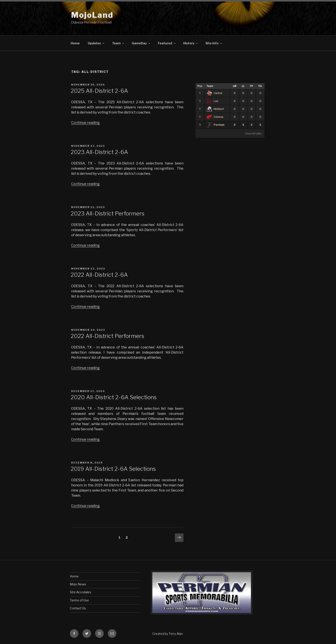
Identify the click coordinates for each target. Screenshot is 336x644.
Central (214, 93)
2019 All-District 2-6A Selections (113, 469)
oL (243, 86)
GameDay (141, 43)
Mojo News (78, 584)
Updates (96, 43)
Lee (212, 101)
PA (260, 86)
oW (235, 86)
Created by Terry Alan (168, 634)
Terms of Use (79, 600)
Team (118, 43)
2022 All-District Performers (107, 336)
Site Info (214, 43)
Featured (167, 43)
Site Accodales (81, 592)
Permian (215, 125)
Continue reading (85, 123)
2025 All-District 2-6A (99, 91)
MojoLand (92, 15)
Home (75, 43)
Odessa (215, 117)
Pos (200, 86)
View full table (253, 134)
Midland (215, 109)
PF (252, 86)
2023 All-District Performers (108, 213)
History (191, 43)
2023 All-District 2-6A (99, 152)
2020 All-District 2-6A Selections (114, 397)
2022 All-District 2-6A (99, 275)
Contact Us (78, 608)
